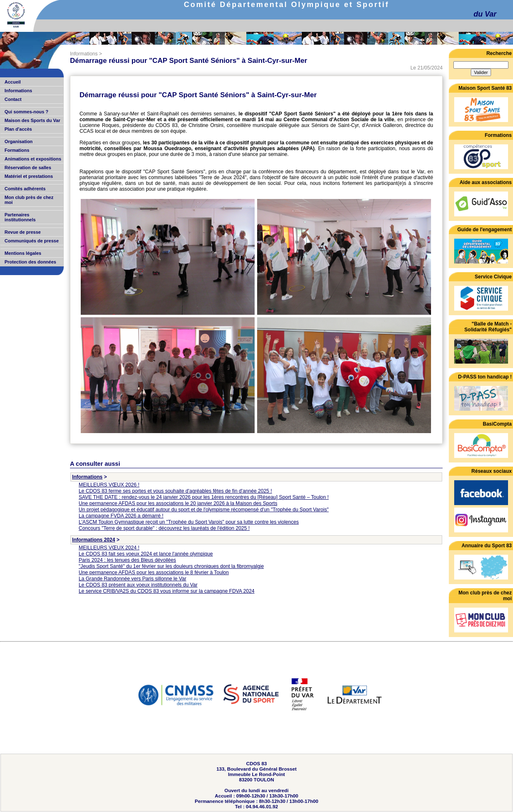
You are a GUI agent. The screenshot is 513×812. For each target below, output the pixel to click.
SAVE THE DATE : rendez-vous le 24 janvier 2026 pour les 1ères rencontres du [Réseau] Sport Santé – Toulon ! (204, 497)
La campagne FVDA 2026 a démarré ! (121, 516)
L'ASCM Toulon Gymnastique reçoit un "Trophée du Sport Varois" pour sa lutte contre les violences (189, 522)
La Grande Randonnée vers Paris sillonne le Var (132, 579)
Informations (84, 54)
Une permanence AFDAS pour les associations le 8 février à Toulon (154, 572)
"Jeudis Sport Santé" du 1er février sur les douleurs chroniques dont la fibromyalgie (171, 566)
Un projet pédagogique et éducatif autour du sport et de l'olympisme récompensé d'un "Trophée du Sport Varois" (204, 510)
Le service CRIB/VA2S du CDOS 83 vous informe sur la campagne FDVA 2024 (167, 591)
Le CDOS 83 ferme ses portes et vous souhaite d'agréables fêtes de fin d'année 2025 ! (175, 491)
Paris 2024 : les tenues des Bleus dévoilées (127, 560)
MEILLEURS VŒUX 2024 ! (109, 548)
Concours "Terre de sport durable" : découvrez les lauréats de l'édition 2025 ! (164, 528)
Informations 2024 (94, 540)
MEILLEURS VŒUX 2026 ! (109, 485)
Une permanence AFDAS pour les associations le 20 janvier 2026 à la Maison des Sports (178, 503)
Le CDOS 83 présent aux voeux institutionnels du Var (138, 585)
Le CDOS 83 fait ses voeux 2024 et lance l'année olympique (146, 554)
